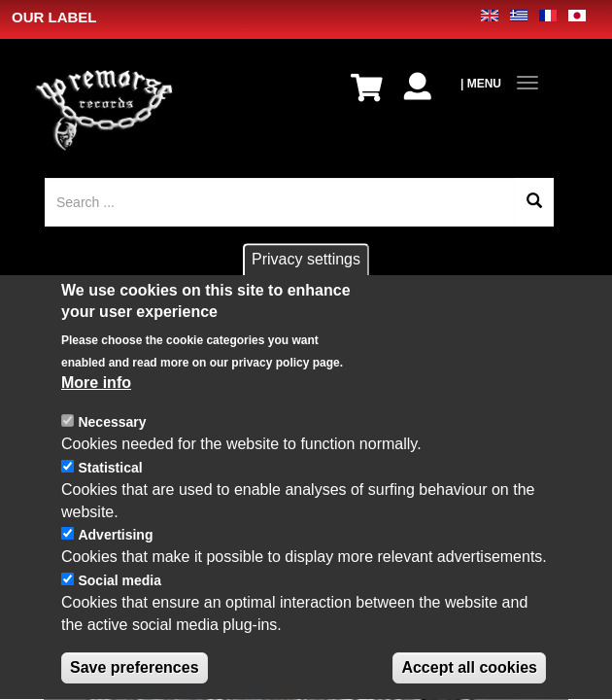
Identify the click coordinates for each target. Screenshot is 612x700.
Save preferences (135, 681)
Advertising (115, 549)
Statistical (110, 482)
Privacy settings (306, 274)
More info (96, 397)
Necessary (112, 437)
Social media (119, 595)
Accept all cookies (469, 681)
